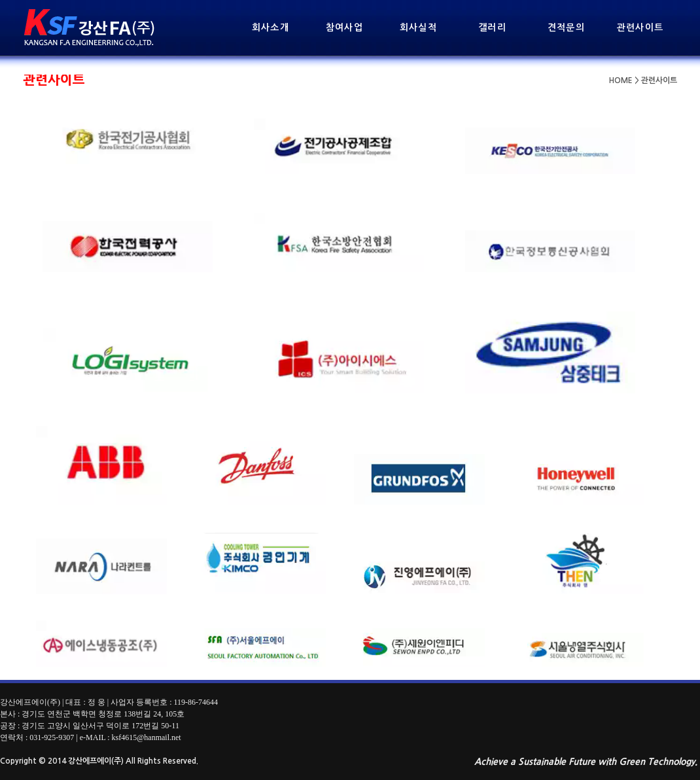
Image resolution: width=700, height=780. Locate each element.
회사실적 (419, 27)
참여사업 (345, 27)
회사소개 (271, 27)
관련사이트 (640, 27)
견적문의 (567, 27)
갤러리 (492, 27)
